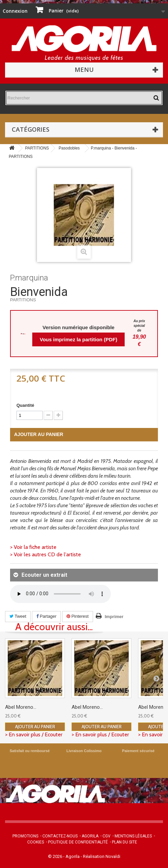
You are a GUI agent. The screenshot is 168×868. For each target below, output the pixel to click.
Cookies (36, 842)
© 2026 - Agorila (64, 856)
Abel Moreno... (21, 707)
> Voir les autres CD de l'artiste (46, 554)
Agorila (90, 836)
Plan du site (124, 842)
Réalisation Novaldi (102, 856)
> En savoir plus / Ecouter (34, 734)
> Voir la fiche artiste (33, 547)
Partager (46, 616)
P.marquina (29, 278)
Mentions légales (133, 836)
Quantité (25, 405)
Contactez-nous (60, 836)
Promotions (25, 836)
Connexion (15, 11)
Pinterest (78, 616)
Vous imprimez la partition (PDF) (78, 339)
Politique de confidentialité (78, 842)
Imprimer (114, 617)
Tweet (18, 616)
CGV (107, 836)
